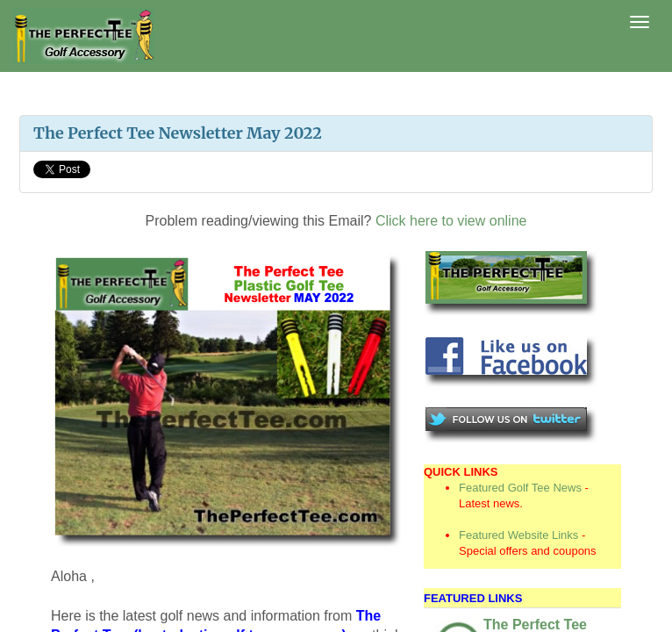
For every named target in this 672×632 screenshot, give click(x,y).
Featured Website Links (518, 535)
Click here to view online (451, 221)
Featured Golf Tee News (520, 488)
